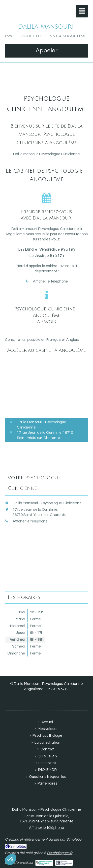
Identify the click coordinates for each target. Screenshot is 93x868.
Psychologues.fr (60, 853)
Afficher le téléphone (50, 281)
